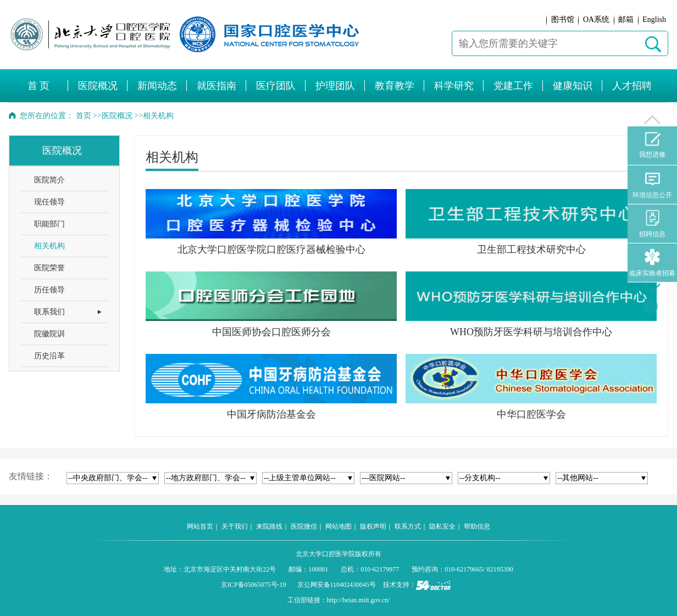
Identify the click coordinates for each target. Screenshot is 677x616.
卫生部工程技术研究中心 (531, 249)
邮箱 (626, 20)
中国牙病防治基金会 (271, 414)
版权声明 (373, 526)
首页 (84, 116)
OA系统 (596, 20)
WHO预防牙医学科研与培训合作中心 (531, 332)
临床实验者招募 (652, 263)
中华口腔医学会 (531, 414)
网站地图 (338, 526)
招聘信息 (652, 224)
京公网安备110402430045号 (337, 585)
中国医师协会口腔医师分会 (271, 332)
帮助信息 (477, 526)
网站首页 (200, 526)
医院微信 (304, 526)
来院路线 (269, 526)
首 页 (39, 86)
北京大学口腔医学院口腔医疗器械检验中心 (271, 249)
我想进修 (652, 145)
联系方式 (408, 526)
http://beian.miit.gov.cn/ (359, 600)
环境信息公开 (652, 185)
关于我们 (235, 526)
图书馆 (563, 20)
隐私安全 (442, 526)
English (654, 20)
